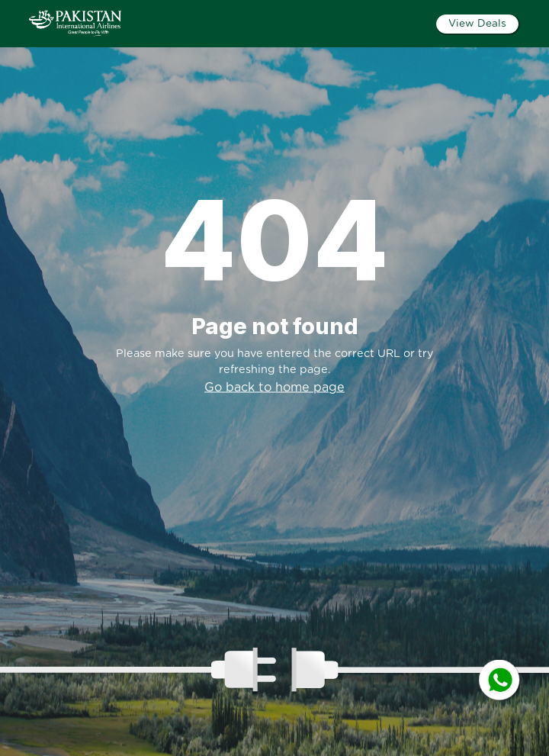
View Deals (477, 24)
